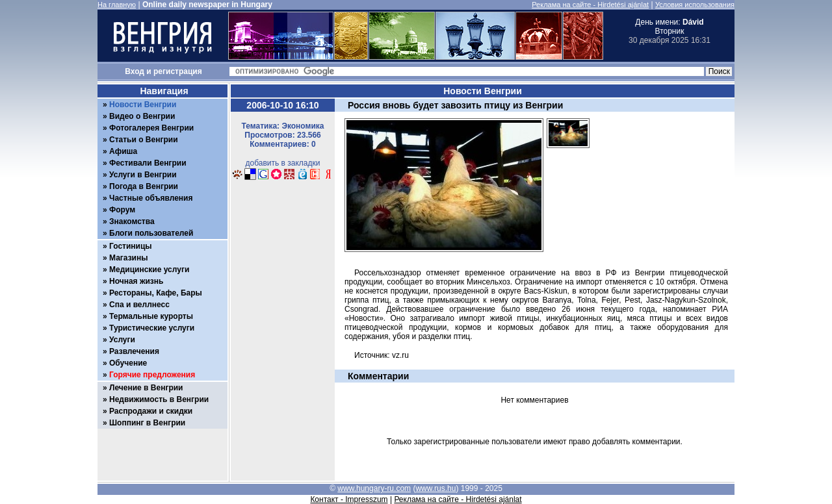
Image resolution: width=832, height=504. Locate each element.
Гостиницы (131, 246)
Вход (135, 71)
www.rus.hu (435, 488)
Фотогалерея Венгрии (151, 128)
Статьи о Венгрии (144, 140)
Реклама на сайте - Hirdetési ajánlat (590, 5)
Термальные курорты (151, 316)
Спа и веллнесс (139, 305)
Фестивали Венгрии (148, 163)
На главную (117, 5)
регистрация (178, 71)
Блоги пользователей (151, 233)
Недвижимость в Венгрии (159, 399)
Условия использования (695, 5)
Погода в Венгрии (144, 186)
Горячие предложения (152, 375)
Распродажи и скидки (151, 411)
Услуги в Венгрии (143, 175)
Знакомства (132, 221)
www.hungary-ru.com (374, 488)
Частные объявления (151, 198)
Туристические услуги (152, 328)
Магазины (128, 258)
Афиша (123, 151)
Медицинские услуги (149, 270)
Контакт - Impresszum (349, 499)
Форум (122, 210)
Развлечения (134, 351)
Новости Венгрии (143, 105)
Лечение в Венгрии (146, 388)
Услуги (122, 340)
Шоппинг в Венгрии (147, 423)
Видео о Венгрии (142, 116)
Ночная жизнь (136, 281)
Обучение (128, 363)
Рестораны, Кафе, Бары (156, 293)
